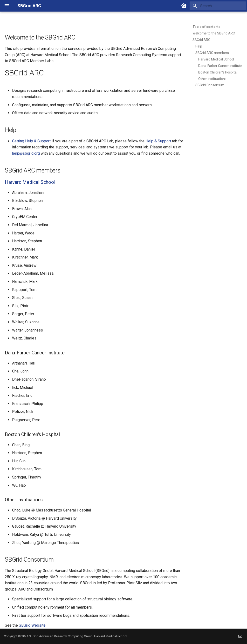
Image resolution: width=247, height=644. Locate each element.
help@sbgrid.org (26, 153)
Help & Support (158, 141)
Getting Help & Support (31, 141)
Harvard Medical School (30, 182)
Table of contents (206, 27)
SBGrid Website (32, 625)
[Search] (218, 6)
